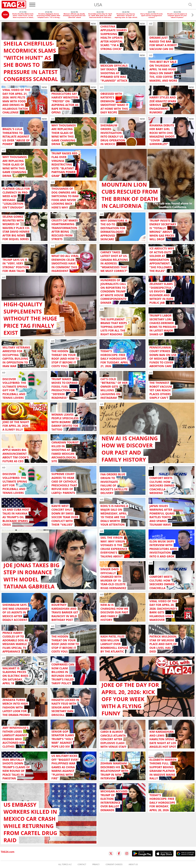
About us (133, 864)
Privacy (96, 864)
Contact (82, 864)
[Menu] (32, 5)
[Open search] (190, 5)
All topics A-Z (65, 864)
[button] (193, 15)
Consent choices (114, 864)
